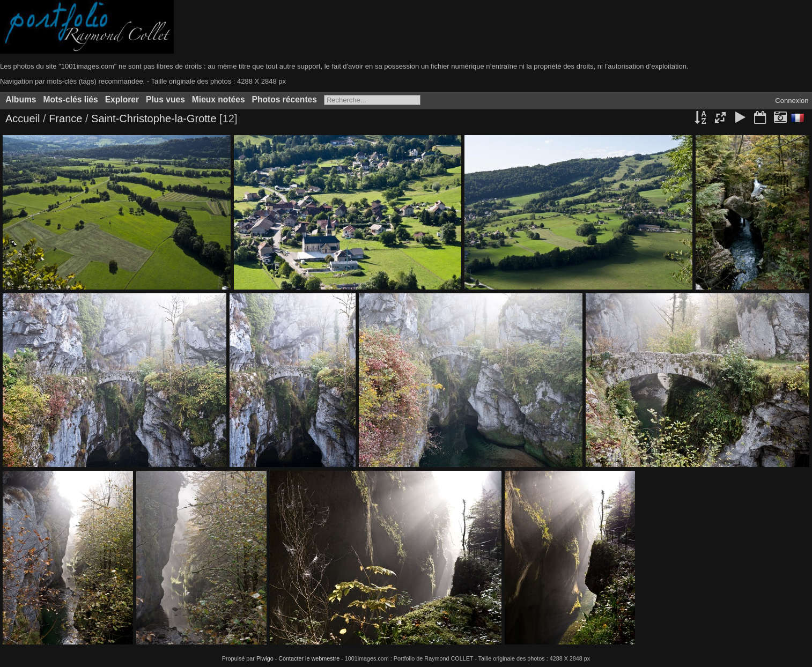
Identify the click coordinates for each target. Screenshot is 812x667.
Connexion (792, 101)
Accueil (23, 118)
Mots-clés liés (70, 99)
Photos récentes (285, 99)
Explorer (122, 99)
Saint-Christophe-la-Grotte (154, 118)
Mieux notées (219, 99)
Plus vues (165, 99)
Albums (21, 99)
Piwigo (265, 658)
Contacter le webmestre (309, 658)
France (67, 118)
